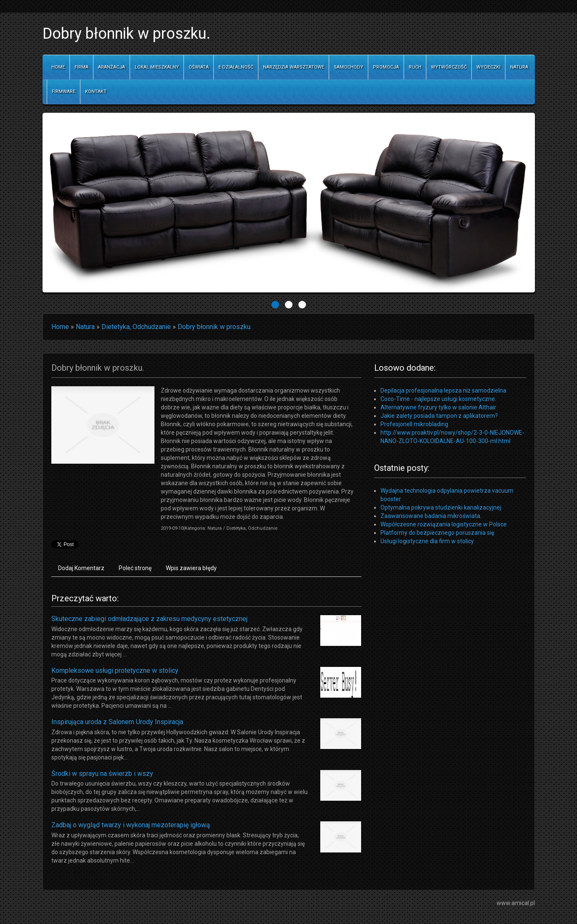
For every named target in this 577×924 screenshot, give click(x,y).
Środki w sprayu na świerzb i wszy (102, 774)
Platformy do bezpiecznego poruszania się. (438, 533)
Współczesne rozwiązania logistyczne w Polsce (444, 524)
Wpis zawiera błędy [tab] (191, 568)
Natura (85, 327)
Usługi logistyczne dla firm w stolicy (427, 541)
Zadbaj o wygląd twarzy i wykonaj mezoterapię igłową (131, 825)
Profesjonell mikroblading (414, 424)
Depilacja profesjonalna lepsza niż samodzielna (443, 390)
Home (60, 327)
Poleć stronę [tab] (135, 568)
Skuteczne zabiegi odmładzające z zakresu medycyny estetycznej (149, 619)
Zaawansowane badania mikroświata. (431, 516)
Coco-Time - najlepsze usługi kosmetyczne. (438, 399)
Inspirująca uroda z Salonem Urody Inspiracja (117, 722)
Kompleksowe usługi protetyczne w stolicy (115, 670)
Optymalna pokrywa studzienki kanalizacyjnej (441, 507)
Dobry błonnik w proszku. (215, 327)
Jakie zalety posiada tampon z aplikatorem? (439, 416)
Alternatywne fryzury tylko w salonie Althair (438, 407)
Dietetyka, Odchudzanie (136, 327)
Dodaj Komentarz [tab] (81, 568)
